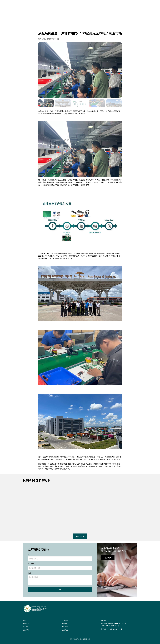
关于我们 (26, 623)
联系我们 (26, 630)
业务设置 (65, 627)
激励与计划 (66, 623)
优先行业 (65, 630)
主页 (24, 620)
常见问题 (26, 627)
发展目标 (65, 620)
